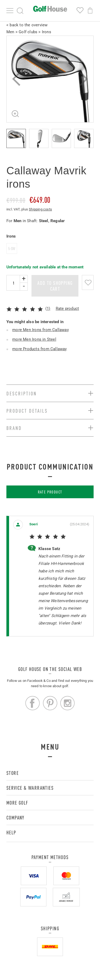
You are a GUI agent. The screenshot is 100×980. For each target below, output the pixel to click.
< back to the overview (27, 25)
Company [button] (15, 818)
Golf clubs (28, 32)
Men (10, 32)
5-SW (12, 248)
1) (48, 309)
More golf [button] (17, 803)
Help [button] (11, 832)
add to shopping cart (55, 286)
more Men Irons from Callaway (41, 330)
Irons (47, 32)
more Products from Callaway (39, 349)
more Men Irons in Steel (34, 339)
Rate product (67, 309)
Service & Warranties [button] (30, 788)
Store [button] (13, 773)
